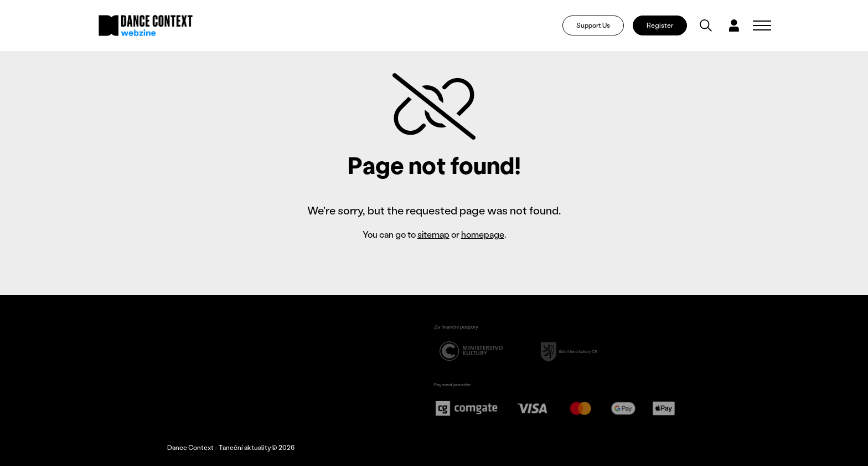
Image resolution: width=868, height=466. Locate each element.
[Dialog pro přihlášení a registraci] (734, 25)
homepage (483, 234)
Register (660, 25)
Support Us (593, 25)
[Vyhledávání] (706, 25)
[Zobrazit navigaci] (762, 25)
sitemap (433, 234)
